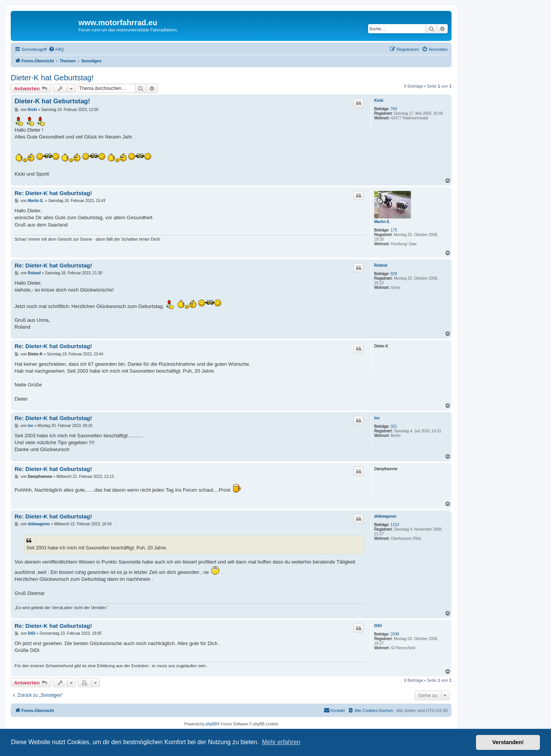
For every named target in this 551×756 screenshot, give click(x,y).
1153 (395, 525)
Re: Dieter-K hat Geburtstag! (53, 193)
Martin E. (382, 222)
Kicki (379, 100)
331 (394, 426)
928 (394, 274)
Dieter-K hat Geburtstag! (52, 78)
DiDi (378, 626)
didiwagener (385, 516)
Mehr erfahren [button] (281, 742)
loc (377, 418)
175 (394, 230)
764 (394, 109)
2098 (395, 634)
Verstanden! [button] (508, 742)
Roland (381, 265)
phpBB (211, 724)
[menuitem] (56, 49)
